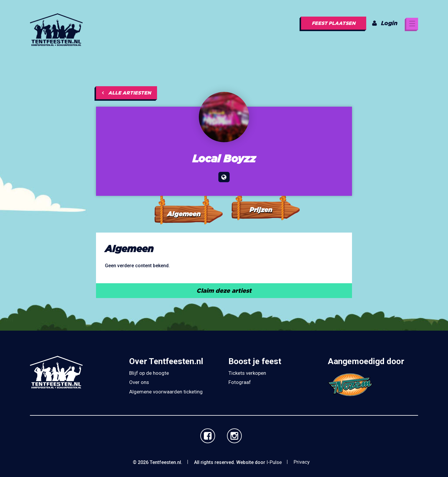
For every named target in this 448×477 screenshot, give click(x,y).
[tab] (188, 202)
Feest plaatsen (334, 23)
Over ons (139, 382)
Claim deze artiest (224, 290)
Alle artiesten (127, 93)
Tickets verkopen (247, 373)
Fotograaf (240, 382)
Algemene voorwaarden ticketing (166, 392)
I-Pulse (274, 462)
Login (385, 23)
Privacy (302, 462)
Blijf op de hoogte (149, 373)
